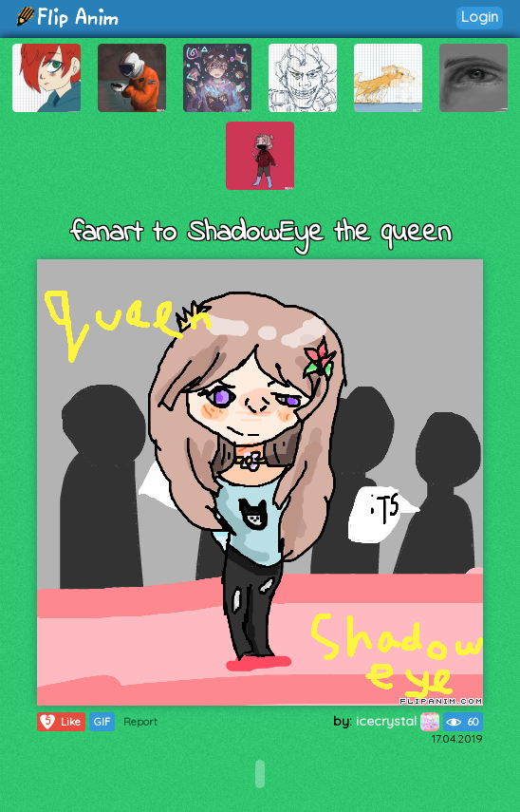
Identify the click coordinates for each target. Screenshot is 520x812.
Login (480, 17)
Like (59, 722)
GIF (102, 722)
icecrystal (398, 721)
